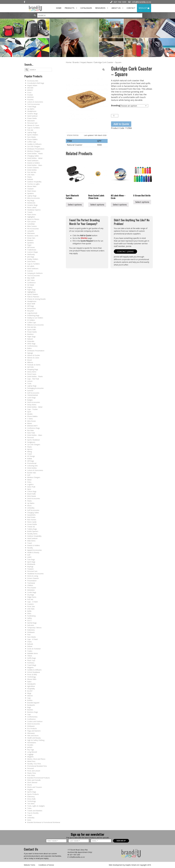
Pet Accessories (33, 229)
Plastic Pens (32, 773)
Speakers (31, 193)
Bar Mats (31, 430)
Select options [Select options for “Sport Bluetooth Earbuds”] (75, 205)
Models (30, 414)
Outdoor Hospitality (34, 182)
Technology (31, 677)
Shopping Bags (33, 369)
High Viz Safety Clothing (36, 740)
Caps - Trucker (32, 409)
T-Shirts (30, 419)
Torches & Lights (33, 184)
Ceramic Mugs (32, 114)
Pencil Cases (32, 374)
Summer (30, 391)
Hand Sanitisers (33, 161)
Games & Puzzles (34, 355)
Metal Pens (31, 761)
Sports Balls (32, 330)
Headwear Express (34, 210)
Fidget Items (32, 597)
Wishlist (144, 8)
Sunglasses (31, 442)
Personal (30, 437)
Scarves (30, 271)
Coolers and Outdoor (35, 721)
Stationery (31, 630)
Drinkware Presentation (36, 149)
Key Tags (31, 750)
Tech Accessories (34, 104)
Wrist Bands (32, 496)
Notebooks (31, 203)
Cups (29, 698)
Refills (29, 611)
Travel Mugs (32, 107)
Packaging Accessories (35, 388)
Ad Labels (31, 266)
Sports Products (33, 794)
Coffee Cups (32, 142)
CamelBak (31, 224)
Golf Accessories (33, 393)
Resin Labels (32, 207)
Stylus (29, 682)
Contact (131, 8)
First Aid (30, 130)
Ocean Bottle (32, 524)
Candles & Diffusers (34, 144)
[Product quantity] (115, 116)
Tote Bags (31, 560)
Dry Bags (31, 595)
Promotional (32, 463)
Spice (29, 489)
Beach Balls (31, 494)
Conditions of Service (46, 865)
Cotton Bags (32, 491)
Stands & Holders (34, 163)
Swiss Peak (31, 487)
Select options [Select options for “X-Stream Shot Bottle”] (142, 202)
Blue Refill (31, 278)
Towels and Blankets (35, 811)
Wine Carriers (32, 226)
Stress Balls (31, 799)
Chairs (29, 642)
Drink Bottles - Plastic (35, 153)
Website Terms (30, 865)
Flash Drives (32, 191)
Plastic (30, 447)
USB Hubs (31, 175)
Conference (31, 283)
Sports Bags (32, 792)
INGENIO (31, 97)
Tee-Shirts (31, 804)
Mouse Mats (32, 186)
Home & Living (33, 576)
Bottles (30, 700)
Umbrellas (31, 508)
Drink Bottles (32, 170)
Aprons (30, 449)
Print (29, 635)
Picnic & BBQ (32, 674)
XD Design (31, 456)
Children (30, 585)
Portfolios (31, 663)
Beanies (30, 710)
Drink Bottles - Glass (35, 165)
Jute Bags (31, 257)
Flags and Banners (34, 731)
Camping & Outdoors (35, 273)
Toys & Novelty (33, 813)
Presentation (32, 581)
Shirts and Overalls (34, 780)
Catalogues (86, 8)
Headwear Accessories (35, 574)
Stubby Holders (33, 259)
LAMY (29, 557)
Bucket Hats (32, 473)
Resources (103, 8)
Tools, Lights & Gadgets (36, 806)
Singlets (30, 789)
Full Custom (32, 222)
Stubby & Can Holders (35, 318)
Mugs (29, 693)
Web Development (116, 865)
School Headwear (34, 672)
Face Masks (32, 137)
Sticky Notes (32, 405)
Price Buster (32, 588)
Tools (29, 383)
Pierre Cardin (32, 522)
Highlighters (31, 292)
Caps (29, 714)
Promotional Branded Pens (37, 766)
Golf (29, 475)
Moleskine (31, 590)
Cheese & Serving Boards (36, 299)
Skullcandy (31, 254)
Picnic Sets (31, 606)
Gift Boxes (31, 247)
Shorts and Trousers (35, 787)
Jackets (30, 747)
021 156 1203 (118, 2)
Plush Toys (31, 660)
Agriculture (31, 686)
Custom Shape (33, 252)
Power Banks (32, 118)
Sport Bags (31, 562)
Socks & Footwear (34, 649)
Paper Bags (31, 290)
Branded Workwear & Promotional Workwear (44, 822)
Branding (115, 105)
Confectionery (32, 346)
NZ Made (31, 285)
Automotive (31, 308)
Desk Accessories (34, 402)
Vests (29, 820)
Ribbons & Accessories (35, 325)
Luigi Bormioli (32, 313)
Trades (30, 651)
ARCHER (30, 88)
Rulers (29, 348)
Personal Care (32, 123)
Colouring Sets (32, 466)
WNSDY (30, 90)
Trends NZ (31, 527)
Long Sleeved (32, 752)
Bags (29, 707)
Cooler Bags (32, 592)
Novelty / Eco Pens (34, 764)
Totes (29, 808)
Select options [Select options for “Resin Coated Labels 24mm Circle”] (97, 205)
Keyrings (30, 567)
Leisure (30, 381)
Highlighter (31, 217)
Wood (29, 360)
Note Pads (31, 433)
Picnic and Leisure (34, 771)
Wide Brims (31, 541)
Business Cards (33, 236)
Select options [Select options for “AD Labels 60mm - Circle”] (120, 205)
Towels (30, 212)
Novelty (30, 548)
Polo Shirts (31, 775)
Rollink (30, 459)
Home (59, 8)
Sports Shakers (33, 135)
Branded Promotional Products (39, 778)
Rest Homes (32, 520)
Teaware (30, 189)
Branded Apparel (33, 703)
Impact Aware (32, 85)
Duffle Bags (32, 658)
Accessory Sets (33, 81)
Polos (29, 482)
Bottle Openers (33, 531)
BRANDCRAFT (32, 426)
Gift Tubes (31, 280)
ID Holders (31, 320)
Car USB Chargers (34, 146)
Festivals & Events (34, 365)
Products (72, 8)
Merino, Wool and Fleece (36, 759)
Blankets (30, 240)
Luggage (30, 754)
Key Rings (31, 200)
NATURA (30, 367)
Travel (29, 454)
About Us (118, 8)
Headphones (32, 111)
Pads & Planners (33, 297)
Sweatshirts (31, 515)
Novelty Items (32, 534)
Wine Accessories (34, 198)
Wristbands (31, 564)
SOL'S (29, 621)
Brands (76, 62)
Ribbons (30, 362)
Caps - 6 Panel (32, 639)
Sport (29, 412)
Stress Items (32, 372)
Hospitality (31, 689)
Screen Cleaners (33, 168)
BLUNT (30, 691)
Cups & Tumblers (33, 128)
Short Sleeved (32, 782)
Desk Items (31, 261)
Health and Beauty (34, 738)
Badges (30, 400)
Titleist (30, 656)
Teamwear (31, 583)
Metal (29, 480)
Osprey (30, 287)
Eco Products (32, 728)
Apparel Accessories (34, 550)
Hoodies (30, 745)
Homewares (32, 743)
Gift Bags (31, 306)
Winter (30, 423)
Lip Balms (31, 109)
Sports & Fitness (33, 219)
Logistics (30, 484)
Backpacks (31, 705)
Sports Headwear (33, 440)
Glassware (31, 121)
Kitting (30, 452)
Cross (29, 92)
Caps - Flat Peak (33, 379)
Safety (30, 618)
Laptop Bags (32, 132)
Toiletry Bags (32, 529)
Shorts (30, 785)
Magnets (30, 667)
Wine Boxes (32, 421)
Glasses (30, 696)
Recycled (30, 311)
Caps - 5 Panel (32, 602)
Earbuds (30, 179)
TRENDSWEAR (33, 395)
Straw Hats (31, 238)
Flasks (29, 177)
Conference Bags (33, 428)
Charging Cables (33, 156)
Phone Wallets (32, 139)
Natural (30, 339)
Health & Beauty (33, 552)
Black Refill (31, 304)
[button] (104, 70)
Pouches (30, 100)
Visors (29, 506)
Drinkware (31, 632)
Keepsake (31, 341)
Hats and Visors (33, 736)
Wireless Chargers (34, 151)
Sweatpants (31, 684)
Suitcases (31, 625)
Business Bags (33, 712)
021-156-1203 (75, 855)
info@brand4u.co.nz (140, 2)
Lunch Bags (31, 398)
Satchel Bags (32, 623)
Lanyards (31, 231)
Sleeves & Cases (33, 125)
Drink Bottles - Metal (35, 158)
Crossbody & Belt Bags (36, 83)
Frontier (30, 95)
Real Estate (31, 517)
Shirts (29, 613)
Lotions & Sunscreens (35, 102)
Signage (30, 353)
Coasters (30, 604)
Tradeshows (32, 250)
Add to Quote (121, 124)
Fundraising (31, 616)
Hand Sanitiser (32, 116)
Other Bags (31, 344)
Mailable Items (33, 653)
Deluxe (30, 646)
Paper (29, 245)
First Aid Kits (32, 172)
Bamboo (30, 334)
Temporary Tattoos (34, 628)
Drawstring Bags (33, 315)
